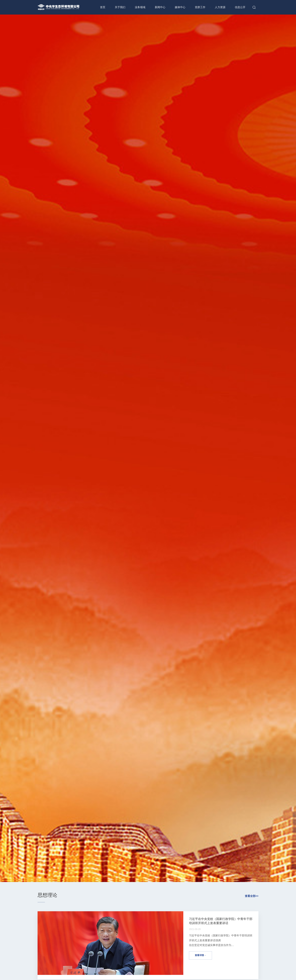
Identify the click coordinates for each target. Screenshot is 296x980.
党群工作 (200, 7)
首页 (103, 7)
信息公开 (240, 7)
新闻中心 (160, 7)
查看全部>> (252, 896)
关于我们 (120, 7)
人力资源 (220, 7)
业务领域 (140, 7)
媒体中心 (180, 7)
